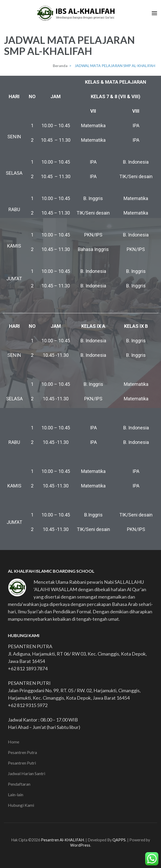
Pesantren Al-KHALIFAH (62, 840)
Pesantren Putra (22, 752)
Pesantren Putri (22, 763)
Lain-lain (16, 795)
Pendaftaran (19, 784)
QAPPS (119, 840)
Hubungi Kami (21, 805)
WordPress (80, 845)
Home (14, 742)
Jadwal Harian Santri (27, 773)
